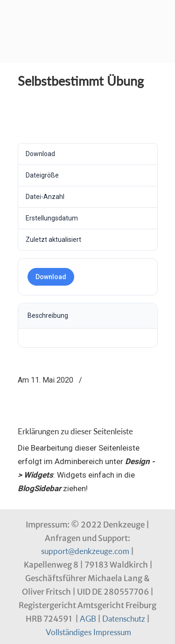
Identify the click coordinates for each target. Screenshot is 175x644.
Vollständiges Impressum (88, 632)
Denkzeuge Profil (88, 14)
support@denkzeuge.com (85, 551)
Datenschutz (124, 619)
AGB (88, 619)
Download (51, 277)
